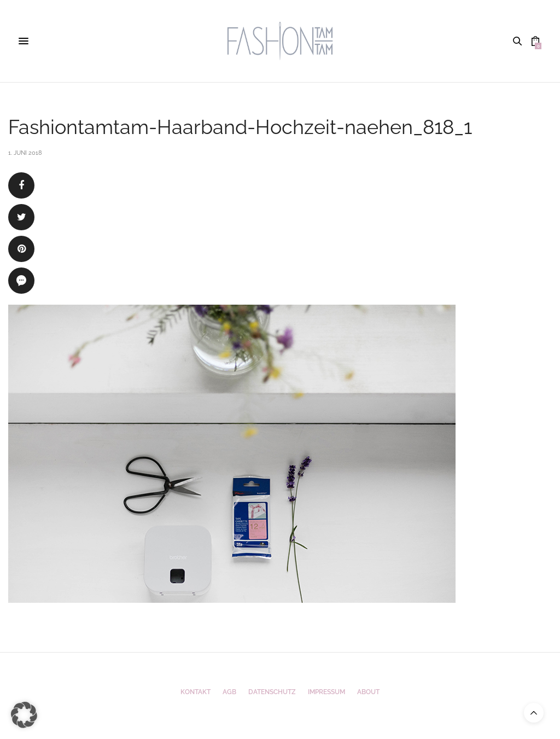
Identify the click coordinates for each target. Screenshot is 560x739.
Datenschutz (272, 692)
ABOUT (368, 692)
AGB (229, 692)
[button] (24, 715)
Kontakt (196, 692)
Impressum (326, 692)
